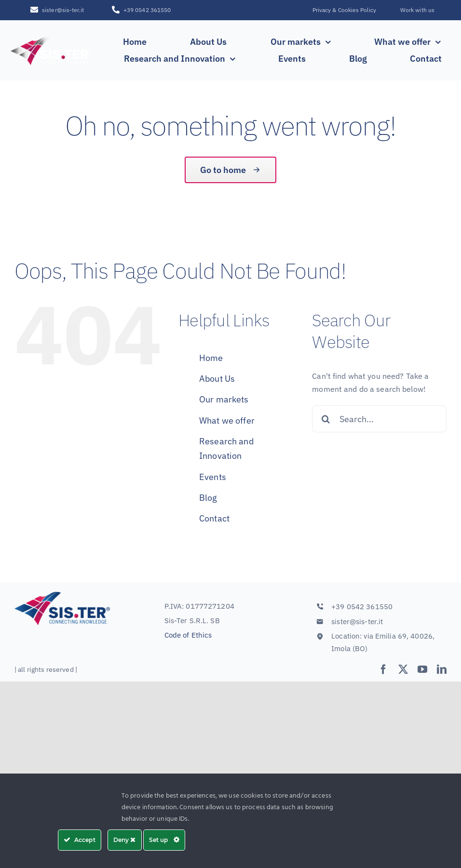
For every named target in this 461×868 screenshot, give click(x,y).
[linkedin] (442, 669)
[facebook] (383, 669)
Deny (125, 840)
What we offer (227, 421)
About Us (217, 379)
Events (213, 477)
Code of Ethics (188, 635)
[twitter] (403, 669)
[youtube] (422, 669)
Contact (214, 518)
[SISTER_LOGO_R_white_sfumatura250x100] (51, 38)
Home (211, 358)
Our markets (224, 399)
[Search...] (379, 419)
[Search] (325, 419)
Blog (208, 498)
